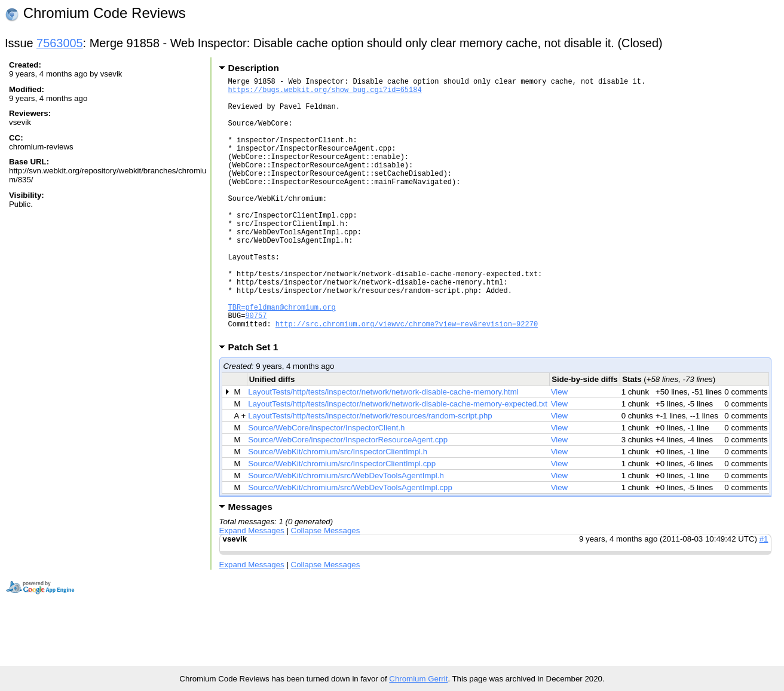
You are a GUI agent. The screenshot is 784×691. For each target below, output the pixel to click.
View (560, 447)
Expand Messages (252, 586)
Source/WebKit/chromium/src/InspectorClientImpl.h (338, 507)
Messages (250, 562)
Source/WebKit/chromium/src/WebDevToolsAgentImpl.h (346, 531)
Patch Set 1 (257, 403)
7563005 (60, 43)
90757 (256, 367)
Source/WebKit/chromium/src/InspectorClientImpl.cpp (342, 519)
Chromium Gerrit (418, 679)
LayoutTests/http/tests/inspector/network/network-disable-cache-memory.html (383, 447)
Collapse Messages (326, 586)
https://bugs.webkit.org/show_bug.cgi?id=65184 (325, 93)
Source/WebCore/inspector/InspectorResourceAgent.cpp (348, 495)
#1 (764, 594)
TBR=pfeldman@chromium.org (282, 357)
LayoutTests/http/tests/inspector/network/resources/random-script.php (370, 471)
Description (254, 68)
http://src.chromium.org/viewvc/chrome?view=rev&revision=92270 (407, 377)
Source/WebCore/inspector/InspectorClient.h (326, 483)
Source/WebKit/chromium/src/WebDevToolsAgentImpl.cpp (350, 543)
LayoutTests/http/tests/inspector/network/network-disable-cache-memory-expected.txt (398, 459)
